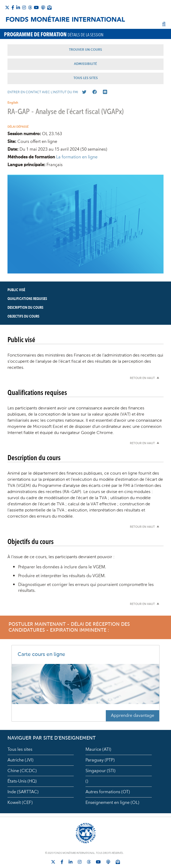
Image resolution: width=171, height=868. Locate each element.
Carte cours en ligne (41, 654)
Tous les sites (20, 749)
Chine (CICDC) (22, 771)
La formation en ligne (77, 157)
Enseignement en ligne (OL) (112, 803)
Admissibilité (85, 64)
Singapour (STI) (100, 771)
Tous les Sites (86, 78)
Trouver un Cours (85, 50)
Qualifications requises (27, 299)
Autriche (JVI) (20, 760)
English (13, 103)
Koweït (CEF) (20, 803)
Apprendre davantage (133, 715)
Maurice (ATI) (98, 749)
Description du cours (25, 308)
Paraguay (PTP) (100, 760)
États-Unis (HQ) (22, 781)
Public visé (16, 290)
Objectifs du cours (23, 316)
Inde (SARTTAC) (23, 792)
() (87, 781)
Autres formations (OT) (108, 792)
